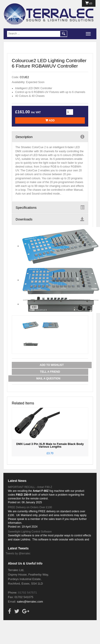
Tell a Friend (50, 372)
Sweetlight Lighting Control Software (30, 532)
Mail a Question (48, 379)
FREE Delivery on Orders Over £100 (30, 507)
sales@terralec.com (30, 602)
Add (50, 120)
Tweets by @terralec (18, 553)
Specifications (50, 207)
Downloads (50, 219)
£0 (89, 3)
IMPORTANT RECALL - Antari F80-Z (30, 487)
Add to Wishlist (52, 365)
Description (50, 137)
